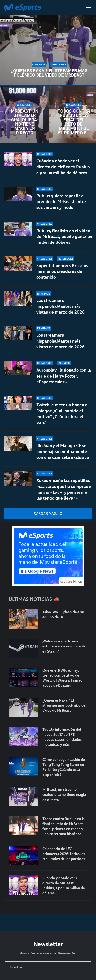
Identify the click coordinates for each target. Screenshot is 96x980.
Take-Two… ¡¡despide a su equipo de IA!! (63, 615)
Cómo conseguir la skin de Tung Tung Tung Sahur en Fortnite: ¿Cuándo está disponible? (64, 767)
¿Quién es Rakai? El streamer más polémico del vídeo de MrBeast (49, 73)
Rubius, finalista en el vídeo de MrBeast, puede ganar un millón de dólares (64, 237)
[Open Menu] (89, 8)
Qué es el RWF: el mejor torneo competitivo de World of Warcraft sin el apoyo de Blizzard (62, 678)
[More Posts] (48, 514)
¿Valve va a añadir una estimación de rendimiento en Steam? (64, 646)
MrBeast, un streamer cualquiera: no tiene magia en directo (25, 122)
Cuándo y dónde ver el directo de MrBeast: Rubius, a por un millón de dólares (64, 167)
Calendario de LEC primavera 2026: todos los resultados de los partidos (64, 854)
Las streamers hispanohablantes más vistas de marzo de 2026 (61, 307)
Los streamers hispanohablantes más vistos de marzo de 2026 (61, 345)
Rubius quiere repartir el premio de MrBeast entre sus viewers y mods (61, 202)
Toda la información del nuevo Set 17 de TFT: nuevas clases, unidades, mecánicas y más (62, 737)
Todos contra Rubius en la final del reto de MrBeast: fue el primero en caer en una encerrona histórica (74, 122)
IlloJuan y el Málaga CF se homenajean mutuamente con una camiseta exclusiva (63, 456)
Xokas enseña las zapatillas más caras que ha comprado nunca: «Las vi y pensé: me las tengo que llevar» (64, 491)
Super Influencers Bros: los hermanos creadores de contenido (62, 271)
